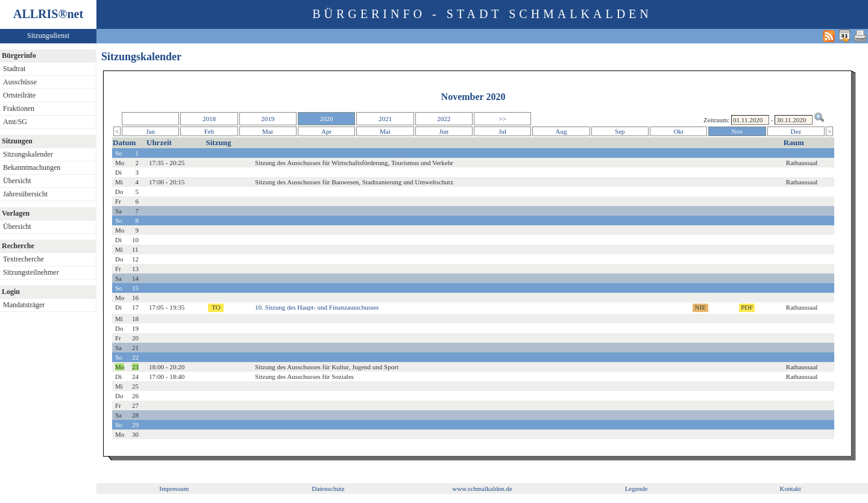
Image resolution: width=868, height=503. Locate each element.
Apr (326, 131)
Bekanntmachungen (32, 167)
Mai (385, 131)
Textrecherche (24, 259)
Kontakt (790, 489)
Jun (444, 131)
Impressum (174, 489)
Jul (502, 131)
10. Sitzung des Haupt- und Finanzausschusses (317, 307)
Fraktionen (19, 108)
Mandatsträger (24, 305)
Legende (637, 489)
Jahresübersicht (25, 194)
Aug (561, 131)
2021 (385, 119)
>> (502, 119)
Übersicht (17, 181)
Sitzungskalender (28, 154)
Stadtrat (14, 69)
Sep (620, 131)
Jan (150, 131)
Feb (209, 131)
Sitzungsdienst (48, 36)
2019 (268, 119)
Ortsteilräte (19, 95)
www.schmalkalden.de (482, 489)
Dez (796, 131)
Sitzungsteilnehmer (31, 272)
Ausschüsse (20, 82)
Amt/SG (15, 122)
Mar (268, 131)
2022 (444, 119)
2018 (209, 119)
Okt (678, 131)
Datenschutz (328, 489)
